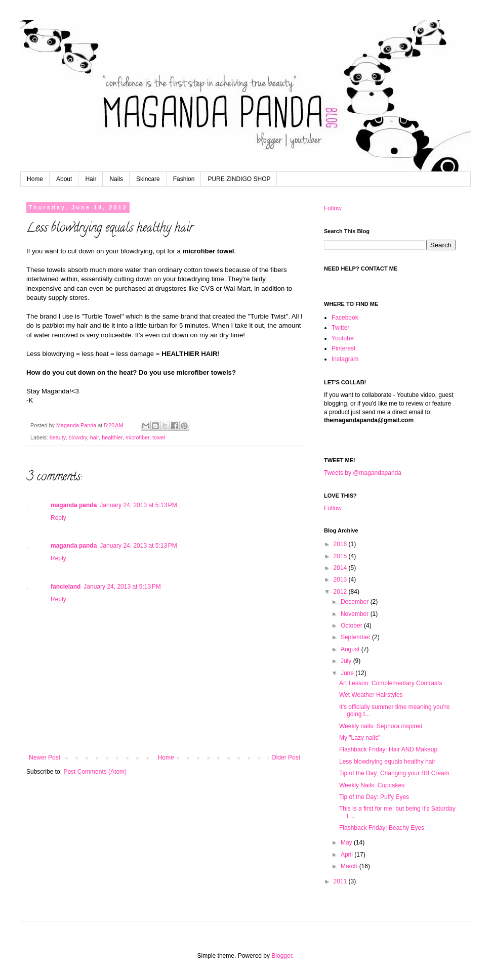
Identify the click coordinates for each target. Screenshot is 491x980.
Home (35, 179)
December (356, 602)
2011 (341, 881)
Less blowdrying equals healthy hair (387, 762)
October (352, 626)
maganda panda (74, 505)
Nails (116, 179)
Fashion (184, 179)
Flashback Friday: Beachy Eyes (382, 828)
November (356, 614)
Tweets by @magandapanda (363, 473)
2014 (341, 568)
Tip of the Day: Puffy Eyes (374, 797)
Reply (58, 518)
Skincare (148, 179)
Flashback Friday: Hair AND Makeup (388, 749)
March (350, 866)
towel (159, 437)
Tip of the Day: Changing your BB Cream (394, 773)
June (348, 673)
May (347, 842)
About (64, 179)
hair (94, 437)
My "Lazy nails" (360, 738)
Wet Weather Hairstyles (371, 695)
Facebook (345, 318)
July (347, 661)
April (347, 855)
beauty (58, 437)
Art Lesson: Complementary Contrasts (391, 683)
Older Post (286, 758)
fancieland (66, 587)
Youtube (343, 338)
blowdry (77, 437)
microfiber (137, 437)
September (356, 637)
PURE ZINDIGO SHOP (239, 179)
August (351, 649)
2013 (341, 580)
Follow (333, 208)
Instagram (345, 359)
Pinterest (343, 348)
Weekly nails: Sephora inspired (381, 726)
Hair (91, 179)
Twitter (340, 328)
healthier (112, 437)
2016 (341, 544)
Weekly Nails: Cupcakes (372, 785)
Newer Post (45, 758)
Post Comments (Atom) (95, 772)
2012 (341, 592)
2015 (341, 556)
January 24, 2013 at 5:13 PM (138, 505)
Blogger (282, 956)
